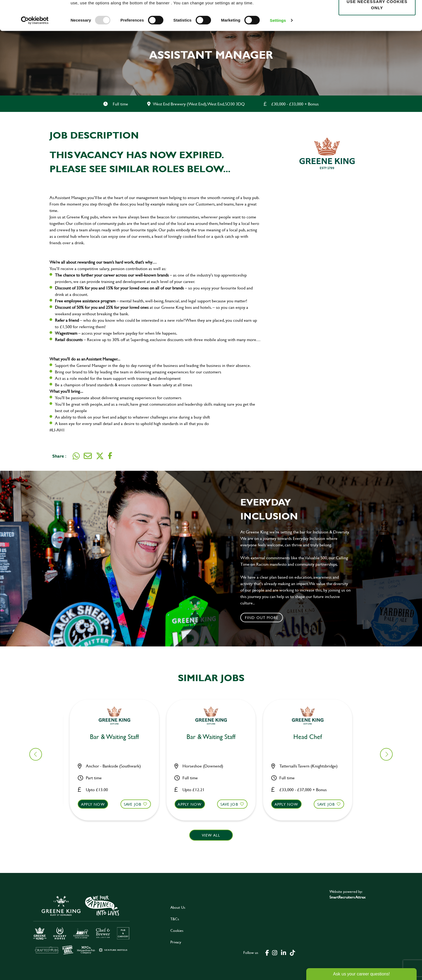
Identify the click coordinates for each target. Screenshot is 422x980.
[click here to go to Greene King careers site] (82, 924)
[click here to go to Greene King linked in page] (284, 952)
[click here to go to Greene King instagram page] (275, 952)
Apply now (96, 804)
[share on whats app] (76, 456)
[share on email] (88, 456)
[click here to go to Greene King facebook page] (267, 952)
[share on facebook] (110, 456)
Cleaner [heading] (311, 737)
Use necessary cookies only (377, 34)
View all (211, 835)
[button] (117, 809)
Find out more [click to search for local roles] (262, 618)
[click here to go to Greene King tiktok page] (293, 952)
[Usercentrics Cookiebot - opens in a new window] (35, 50)
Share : (59, 456)
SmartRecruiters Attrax (347, 897)
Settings (278, 50)
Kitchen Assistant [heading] (117, 737)
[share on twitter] (100, 456)
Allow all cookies (377, 14)
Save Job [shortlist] (136, 804)
